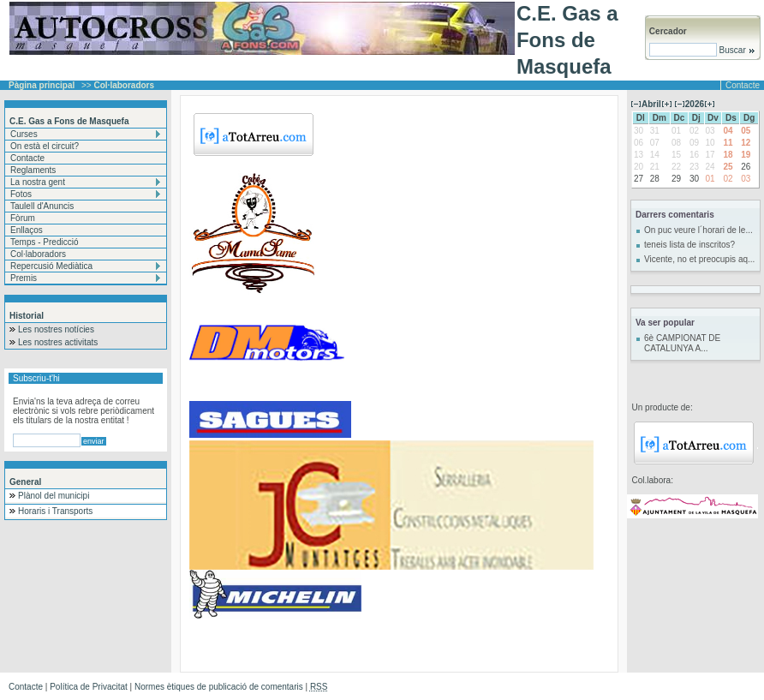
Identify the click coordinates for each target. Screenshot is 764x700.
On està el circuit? (45, 146)
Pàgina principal (42, 85)
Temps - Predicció (44, 242)
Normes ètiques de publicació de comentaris (219, 687)
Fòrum (23, 218)
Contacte (743, 85)
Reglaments (33, 170)
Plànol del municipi (54, 496)
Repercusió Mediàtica (51, 266)
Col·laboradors (38, 254)
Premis (24, 278)
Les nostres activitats (58, 342)
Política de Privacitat (89, 687)
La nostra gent (38, 182)
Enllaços (27, 230)
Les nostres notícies (56, 329)
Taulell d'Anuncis (42, 206)
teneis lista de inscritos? (689, 245)
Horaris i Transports (55, 511)
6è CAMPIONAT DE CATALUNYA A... (682, 343)
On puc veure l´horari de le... (698, 230)
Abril (651, 104)
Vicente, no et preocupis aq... (699, 259)
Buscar (736, 50)
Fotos (21, 194)
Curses (24, 134)
